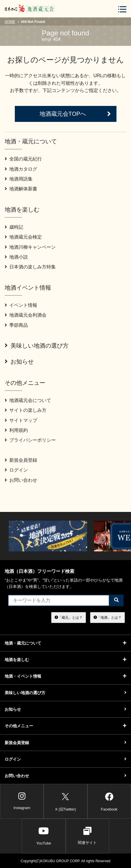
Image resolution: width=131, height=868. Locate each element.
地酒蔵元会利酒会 (26, 315)
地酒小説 (16, 257)
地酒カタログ (21, 169)
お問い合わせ (21, 480)
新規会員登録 (21, 460)
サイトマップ (21, 420)
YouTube (44, 836)
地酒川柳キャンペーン (30, 247)
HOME (10, 22)
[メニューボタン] (122, 9)
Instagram (22, 801)
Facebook (109, 801)
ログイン (16, 470)
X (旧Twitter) (65, 801)
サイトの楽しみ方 (26, 410)
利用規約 (16, 430)
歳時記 (14, 227)
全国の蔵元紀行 (23, 159)
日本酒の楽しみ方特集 (30, 267)
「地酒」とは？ (107, 617)
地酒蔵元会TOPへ (75, 114)
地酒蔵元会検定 (23, 237)
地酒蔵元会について (28, 400)
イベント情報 (21, 305)
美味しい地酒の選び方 (37, 346)
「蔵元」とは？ (69, 617)
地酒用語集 (19, 179)
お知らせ (19, 362)
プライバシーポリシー (30, 440)
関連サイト (87, 836)
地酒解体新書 (21, 189)
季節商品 (16, 325)
